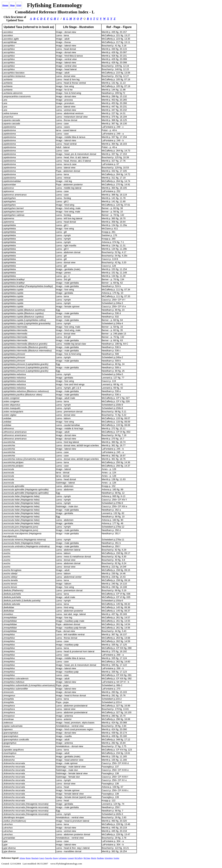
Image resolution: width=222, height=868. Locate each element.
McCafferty (79, 858)
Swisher (116, 858)
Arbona (22, 858)
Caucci (42, 858)
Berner (28, 858)
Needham (100, 858)
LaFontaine (63, 858)
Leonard (71, 858)
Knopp (55, 858)
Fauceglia (49, 858)
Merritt (94, 858)
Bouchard (35, 858)
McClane (87, 858)
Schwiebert (109, 858)
